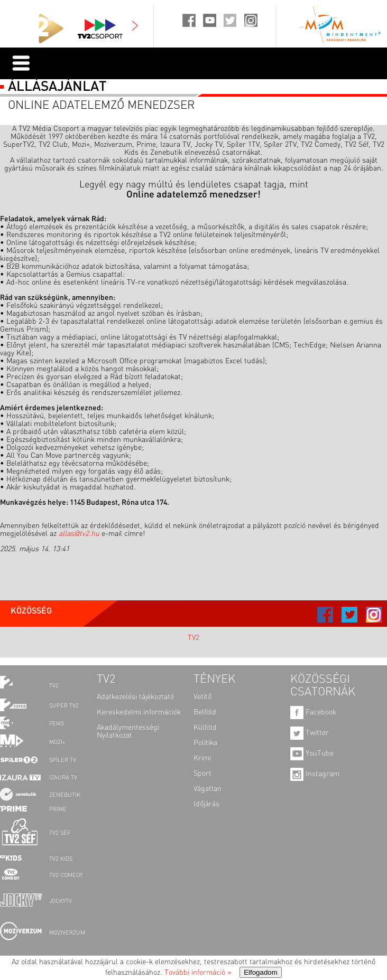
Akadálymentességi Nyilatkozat (128, 732)
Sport (202, 774)
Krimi (202, 758)
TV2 (193, 638)
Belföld (205, 712)
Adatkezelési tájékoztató (135, 697)
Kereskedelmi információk (139, 712)
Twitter (310, 733)
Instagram (315, 774)
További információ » (198, 973)
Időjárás (206, 804)
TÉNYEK (214, 680)
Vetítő (202, 697)
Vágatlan (208, 789)
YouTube (312, 753)
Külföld (205, 728)
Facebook (313, 712)
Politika (205, 743)
